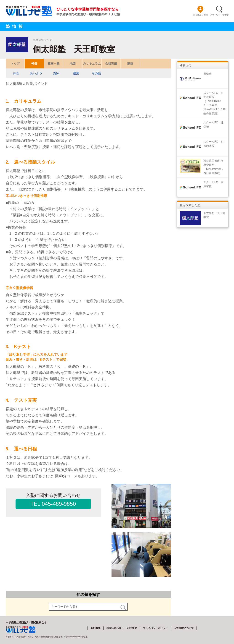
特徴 (34, 64)
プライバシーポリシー (155, 628)
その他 (96, 73)
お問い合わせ (114, 628)
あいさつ (36, 73)
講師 (56, 73)
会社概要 (96, 628)
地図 (73, 64)
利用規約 (132, 628)
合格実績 (111, 64)
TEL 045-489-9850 (53, 504)
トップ (15, 64)
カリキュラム (92, 64)
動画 (130, 64)
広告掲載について (184, 628)
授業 (76, 73)
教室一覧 (53, 64)
